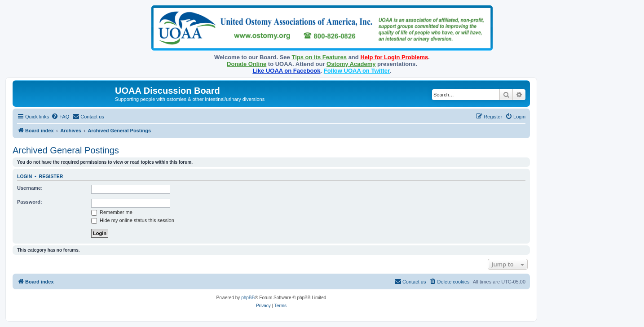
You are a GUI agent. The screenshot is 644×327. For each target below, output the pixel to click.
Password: (30, 202)
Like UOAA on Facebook (286, 71)
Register (51, 176)
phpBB (248, 298)
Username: (30, 188)
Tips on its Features (319, 57)
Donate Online (247, 64)
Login (24, 176)
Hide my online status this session (133, 220)
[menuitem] (60, 117)
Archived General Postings (66, 150)
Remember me (112, 212)
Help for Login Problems (394, 57)
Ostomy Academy (351, 64)
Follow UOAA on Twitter (357, 71)
